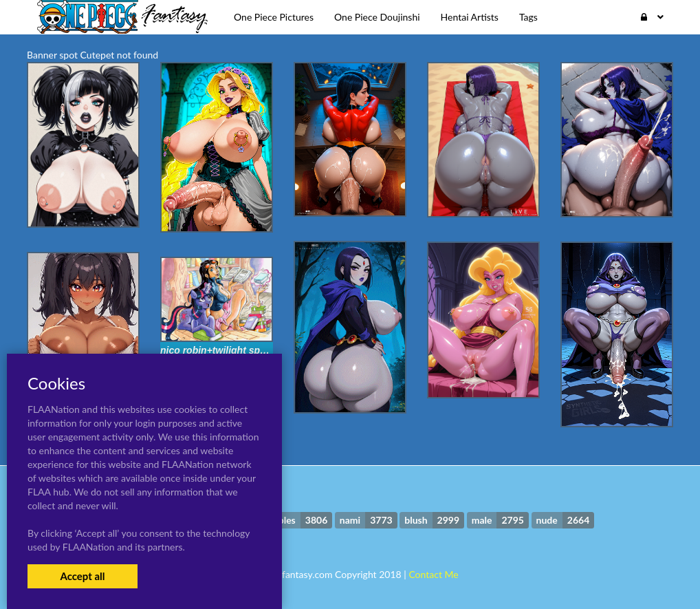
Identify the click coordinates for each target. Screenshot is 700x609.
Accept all (82, 576)
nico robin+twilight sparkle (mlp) (234, 350)
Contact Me (433, 574)
